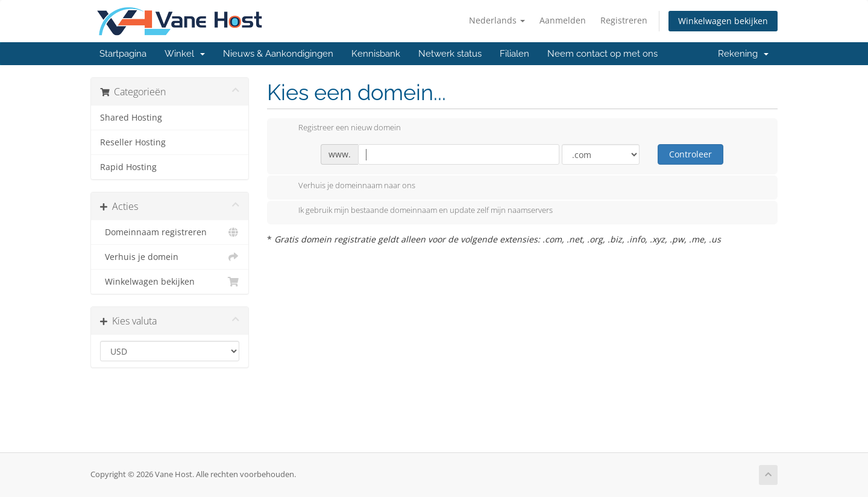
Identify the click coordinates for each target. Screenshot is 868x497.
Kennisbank (376, 54)
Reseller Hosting (133, 142)
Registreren (624, 20)
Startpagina (123, 54)
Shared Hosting (131, 118)
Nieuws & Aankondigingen (278, 54)
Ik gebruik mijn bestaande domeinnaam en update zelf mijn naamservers (416, 211)
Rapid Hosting (128, 167)
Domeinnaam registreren (170, 232)
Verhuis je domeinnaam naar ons (347, 186)
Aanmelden (563, 20)
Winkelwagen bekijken (723, 21)
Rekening (743, 54)
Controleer (690, 154)
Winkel (185, 54)
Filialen (514, 54)
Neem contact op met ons (602, 54)
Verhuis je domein (170, 257)
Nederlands (497, 20)
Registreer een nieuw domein (340, 128)
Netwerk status (450, 54)
